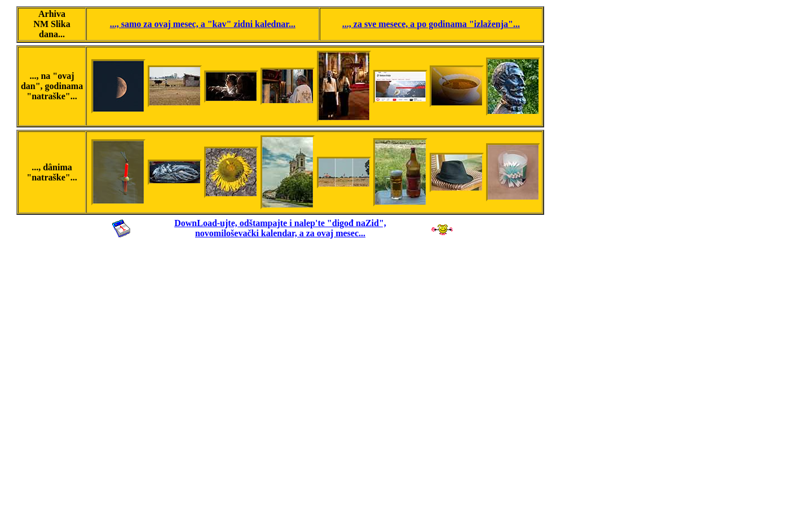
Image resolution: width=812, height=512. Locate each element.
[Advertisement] (280, 374)
